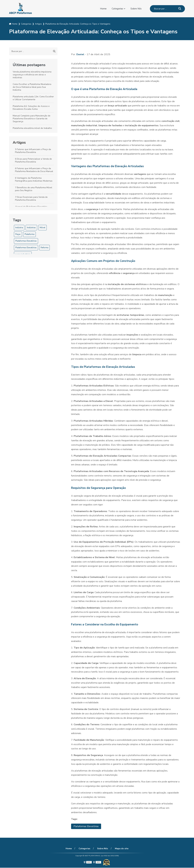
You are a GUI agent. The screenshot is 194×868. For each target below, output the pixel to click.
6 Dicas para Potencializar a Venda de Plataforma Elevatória (33, 160)
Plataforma (29, 234)
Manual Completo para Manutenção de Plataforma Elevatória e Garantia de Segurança (32, 119)
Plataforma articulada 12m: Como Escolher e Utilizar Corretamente (33, 98)
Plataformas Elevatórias (26, 241)
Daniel (80, 54)
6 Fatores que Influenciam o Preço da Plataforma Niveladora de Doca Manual (34, 170)
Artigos (19, 142)
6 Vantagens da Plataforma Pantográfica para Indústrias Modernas (34, 179)
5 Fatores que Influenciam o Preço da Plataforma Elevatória (33, 151)
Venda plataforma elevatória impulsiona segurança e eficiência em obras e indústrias (32, 75)
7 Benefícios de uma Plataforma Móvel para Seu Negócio (34, 189)
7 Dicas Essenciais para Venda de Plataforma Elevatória (31, 199)
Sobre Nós (136, 9)
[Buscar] (180, 9)
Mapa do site (121, 849)
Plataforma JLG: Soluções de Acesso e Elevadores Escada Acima (31, 108)
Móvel (43, 228)
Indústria (19, 228)
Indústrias (31, 228)
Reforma (44, 248)
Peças (18, 234)
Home (103, 9)
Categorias (117, 9)
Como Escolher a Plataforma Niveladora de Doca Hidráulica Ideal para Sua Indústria (32, 87)
